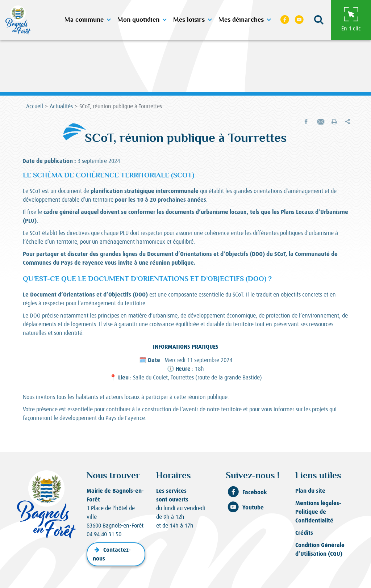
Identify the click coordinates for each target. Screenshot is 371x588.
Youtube (245, 508)
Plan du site (310, 491)
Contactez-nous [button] (112, 554)
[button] (318, 20)
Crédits (304, 533)
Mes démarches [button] (241, 20)
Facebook (246, 492)
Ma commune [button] (84, 20)
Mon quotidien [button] (138, 20)
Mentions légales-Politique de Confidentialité (318, 512)
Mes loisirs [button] (189, 20)
